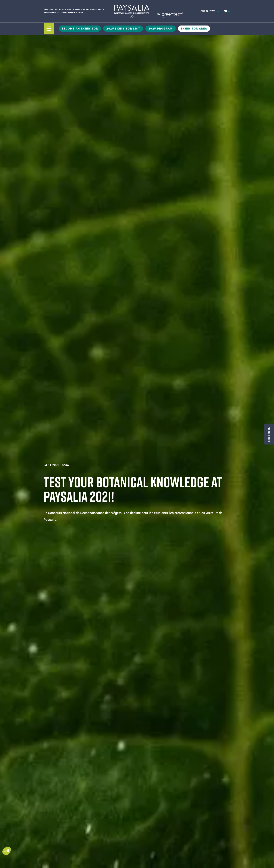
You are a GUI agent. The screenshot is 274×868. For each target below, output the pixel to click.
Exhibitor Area (194, 29)
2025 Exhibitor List (123, 29)
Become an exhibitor (80, 29)
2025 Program (161, 29)
